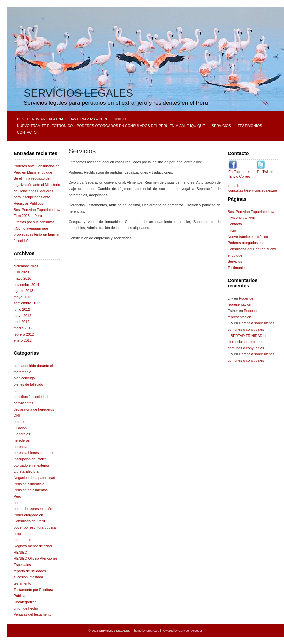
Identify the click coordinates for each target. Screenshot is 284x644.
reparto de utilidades (30, 571)
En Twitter (265, 172)
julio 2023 (21, 272)
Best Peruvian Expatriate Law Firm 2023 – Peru (63, 119)
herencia (20, 447)
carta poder (23, 391)
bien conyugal (25, 378)
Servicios (221, 126)
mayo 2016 (22, 278)
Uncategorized (25, 602)
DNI (17, 415)
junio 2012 (22, 309)
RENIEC (20, 552)
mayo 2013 (22, 297)
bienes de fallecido (28, 384)
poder (18, 503)
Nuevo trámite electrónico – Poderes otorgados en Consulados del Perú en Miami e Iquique (111, 126)
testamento (22, 583)
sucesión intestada (28, 577)
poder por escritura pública (35, 527)
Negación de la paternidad (34, 478)
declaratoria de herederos (34, 409)
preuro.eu (153, 631)
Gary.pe (183, 631)
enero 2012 (23, 340)
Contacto (27, 132)
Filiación (20, 428)
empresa (20, 422)
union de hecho (26, 608)
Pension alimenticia (29, 484)
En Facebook (239, 172)
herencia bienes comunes (34, 453)
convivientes (23, 403)
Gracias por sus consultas (34, 222)
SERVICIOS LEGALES (78, 93)
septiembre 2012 (27, 303)
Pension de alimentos (31, 490)
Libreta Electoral (26, 471)
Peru (17, 496)
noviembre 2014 (26, 285)
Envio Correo (239, 176)
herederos (22, 440)
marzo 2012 (23, 328)
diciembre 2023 (26, 266)
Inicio (121, 119)
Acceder (196, 631)
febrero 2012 (24, 334)
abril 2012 (21, 322)
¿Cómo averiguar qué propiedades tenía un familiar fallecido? (36, 234)
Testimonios (250, 126)
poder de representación (33, 509)
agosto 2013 (23, 291)
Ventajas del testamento (33, 614)
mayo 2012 (22, 316)
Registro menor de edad (33, 546)
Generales (22, 434)
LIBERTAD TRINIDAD (245, 336)
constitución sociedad (31, 397)
